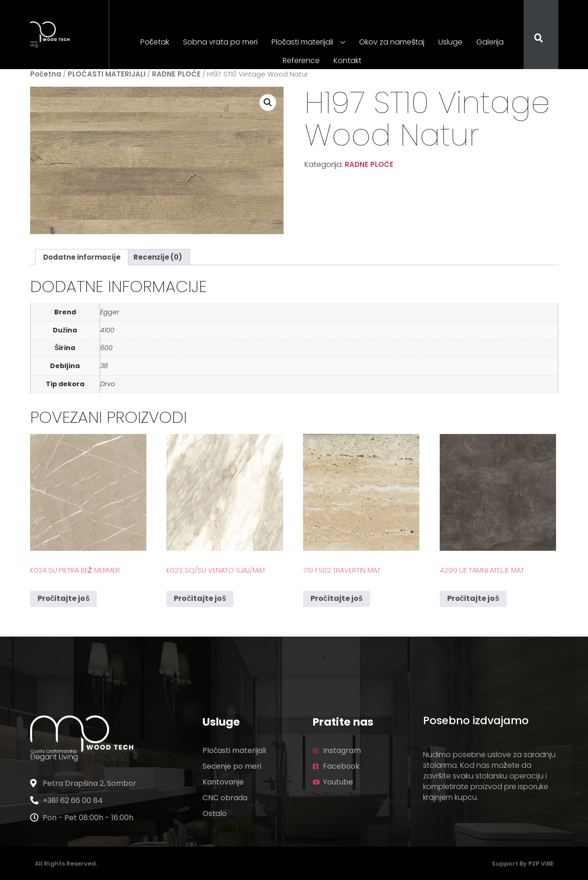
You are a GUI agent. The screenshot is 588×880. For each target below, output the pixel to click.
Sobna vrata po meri (220, 42)
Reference (301, 61)
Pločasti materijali (308, 43)
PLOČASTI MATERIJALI (107, 74)
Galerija (490, 42)
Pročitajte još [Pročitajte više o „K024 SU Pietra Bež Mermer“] (64, 598)
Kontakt (348, 61)
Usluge (450, 42)
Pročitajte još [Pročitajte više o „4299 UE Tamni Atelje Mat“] (473, 598)
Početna (46, 74)
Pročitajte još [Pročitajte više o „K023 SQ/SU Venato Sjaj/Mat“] (200, 598)
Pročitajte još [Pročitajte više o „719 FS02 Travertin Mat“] (337, 598)
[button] (268, 102)
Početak (155, 42)
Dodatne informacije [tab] (82, 257)
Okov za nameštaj (392, 42)
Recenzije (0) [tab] (158, 257)
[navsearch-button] (533, 39)
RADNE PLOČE (176, 74)
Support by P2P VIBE (523, 864)
